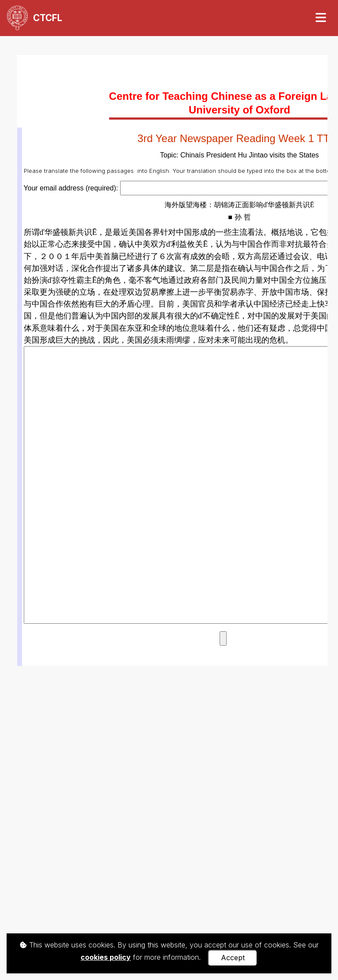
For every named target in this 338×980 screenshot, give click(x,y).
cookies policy (106, 957)
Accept (233, 958)
